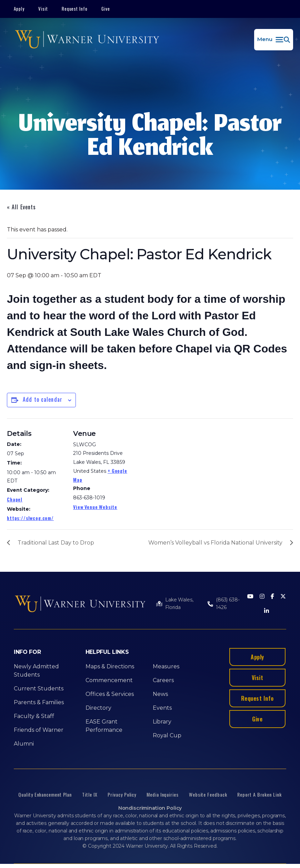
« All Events (21, 207)
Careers (163, 680)
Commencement (109, 680)
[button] (274, 40)
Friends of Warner (39, 730)
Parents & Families (39, 702)
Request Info (75, 9)
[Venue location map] (176, 466)
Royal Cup (167, 735)
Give (106, 9)
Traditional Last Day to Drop (56, 543)
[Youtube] (250, 597)
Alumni (24, 744)
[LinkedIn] (267, 611)
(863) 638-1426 (228, 603)
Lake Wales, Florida (179, 603)
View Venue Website (95, 507)
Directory (98, 708)
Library (162, 722)
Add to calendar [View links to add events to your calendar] (43, 399)
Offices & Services (110, 694)
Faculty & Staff (34, 716)
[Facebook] (272, 597)
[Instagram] (262, 597)
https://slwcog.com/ (30, 518)
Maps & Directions (110, 666)
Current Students (39, 689)
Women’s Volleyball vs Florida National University (215, 543)
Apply (19, 9)
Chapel (15, 499)
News (160, 694)
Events (162, 708)
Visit (43, 9)
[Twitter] (283, 597)
